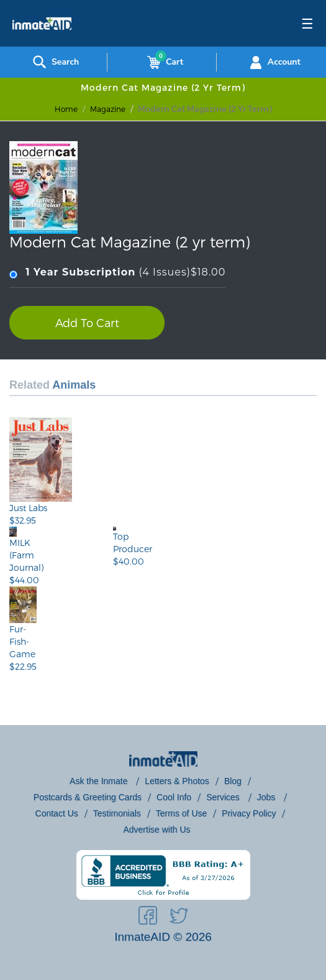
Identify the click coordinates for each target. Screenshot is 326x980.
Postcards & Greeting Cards (88, 797)
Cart (163, 62)
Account (274, 62)
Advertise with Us (156, 830)
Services (224, 797)
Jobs (267, 797)
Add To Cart (87, 322)
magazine (108, 109)
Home (66, 109)
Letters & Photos (177, 781)
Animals (74, 385)
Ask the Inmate (100, 781)
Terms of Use (181, 813)
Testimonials (117, 813)
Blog (233, 781)
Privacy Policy (249, 813)
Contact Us (57, 813)
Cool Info (174, 797)
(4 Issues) (117, 273)
